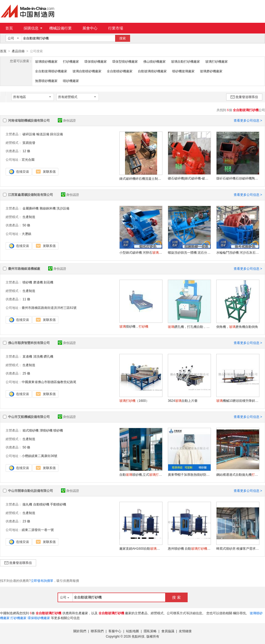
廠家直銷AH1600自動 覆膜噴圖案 (141, 548)
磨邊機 (38, 282)
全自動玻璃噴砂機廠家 (51, 71)
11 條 (26, 299)
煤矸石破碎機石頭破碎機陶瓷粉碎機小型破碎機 (238, 178)
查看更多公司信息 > (248, 120)
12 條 (26, 151)
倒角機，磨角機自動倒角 (237, 327)
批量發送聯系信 (244, 97)
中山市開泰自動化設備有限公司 (31, 491)
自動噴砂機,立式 (141, 474)
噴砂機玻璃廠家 (183, 71)
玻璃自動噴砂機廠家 (87, 71)
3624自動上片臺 (183, 400)
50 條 (26, 225)
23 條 (26, 521)
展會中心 (90, 28)
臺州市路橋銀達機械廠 (24, 268)
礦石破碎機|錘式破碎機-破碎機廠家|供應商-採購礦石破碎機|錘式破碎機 (189, 178)
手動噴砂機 (58, 504)
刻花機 (48, 282)
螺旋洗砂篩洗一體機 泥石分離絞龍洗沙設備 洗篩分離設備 (189, 252)
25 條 (26, 373)
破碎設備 (29, 134)
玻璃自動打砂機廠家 (185, 61)
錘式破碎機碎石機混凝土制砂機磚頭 (141, 178)
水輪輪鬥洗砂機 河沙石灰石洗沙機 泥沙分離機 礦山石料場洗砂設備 (238, 252)
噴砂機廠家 (71, 81)
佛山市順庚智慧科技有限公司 (29, 343)
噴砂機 (27, 282)
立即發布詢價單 (42, 581)
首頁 (9, 28)
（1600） (134, 400)
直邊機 (27, 356)
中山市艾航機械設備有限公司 (29, 417)
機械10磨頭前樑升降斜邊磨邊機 (238, 400)
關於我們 (80, 631)
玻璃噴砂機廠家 (46, 61)
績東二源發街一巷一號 (38, 530)
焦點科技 (138, 636)
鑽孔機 (48, 356)
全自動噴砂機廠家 (120, 71)
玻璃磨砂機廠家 (211, 71)
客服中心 (115, 631)
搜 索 (176, 597)
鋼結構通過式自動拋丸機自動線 (238, 474)
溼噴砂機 (46, 430)
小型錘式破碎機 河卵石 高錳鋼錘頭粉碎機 (141, 252)
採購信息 (33, 28)
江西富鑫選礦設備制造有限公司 (31, 194)
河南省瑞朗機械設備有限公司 (29, 120)
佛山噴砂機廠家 (154, 61)
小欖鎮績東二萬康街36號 (39, 456)
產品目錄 (18, 51)
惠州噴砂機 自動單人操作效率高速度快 (189, 548)
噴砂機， (134, 326)
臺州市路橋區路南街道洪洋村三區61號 (49, 308)
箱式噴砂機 (31, 430)
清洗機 (38, 356)
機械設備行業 (60, 28)
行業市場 (116, 28)
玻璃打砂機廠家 (217, 61)
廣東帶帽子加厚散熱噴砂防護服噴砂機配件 (189, 474)
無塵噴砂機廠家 (46, 81)
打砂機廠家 (71, 61)
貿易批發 (29, 143)
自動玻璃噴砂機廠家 (152, 71)
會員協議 (168, 631)
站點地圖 (132, 631)
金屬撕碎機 (31, 208)
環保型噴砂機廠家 (125, 61)
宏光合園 (28, 159)
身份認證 (67, 120)
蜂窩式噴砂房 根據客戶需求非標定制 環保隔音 (238, 548)
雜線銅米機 (48, 208)
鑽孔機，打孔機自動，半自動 (189, 327)
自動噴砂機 (41, 504)
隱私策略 (150, 631)
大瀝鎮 (26, 234)
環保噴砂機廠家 (96, 61)
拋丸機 (27, 504)
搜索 (123, 38)
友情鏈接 (185, 631)
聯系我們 (97, 631)
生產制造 (29, 217)
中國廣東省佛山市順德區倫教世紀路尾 (49, 382)
